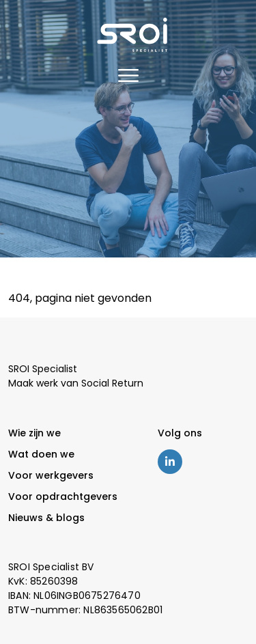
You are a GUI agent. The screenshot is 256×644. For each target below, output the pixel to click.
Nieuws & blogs (46, 518)
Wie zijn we (34, 433)
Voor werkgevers (51, 475)
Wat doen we (41, 454)
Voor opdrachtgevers (63, 496)
